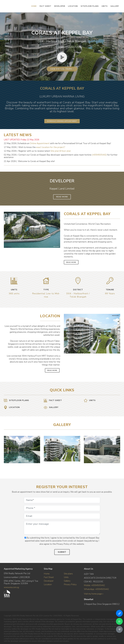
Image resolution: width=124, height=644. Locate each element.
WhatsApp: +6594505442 (96, 589)
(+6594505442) (99, 155)
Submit (62, 552)
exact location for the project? (51, 147)
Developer (49, 581)
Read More (62, 197)
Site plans (68, 574)
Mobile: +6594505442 (94, 585)
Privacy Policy (70, 584)
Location (48, 584)
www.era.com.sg (11, 587)
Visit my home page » (94, 594)
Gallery (67, 581)
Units (66, 577)
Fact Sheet (49, 577)
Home (47, 574)
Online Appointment (40, 143)
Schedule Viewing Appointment (62, 121)
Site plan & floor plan (61, 151)
